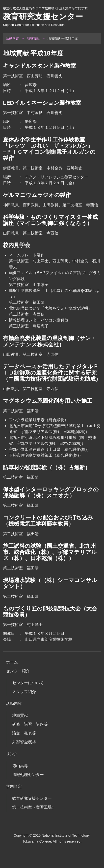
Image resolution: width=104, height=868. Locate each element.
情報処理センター (28, 775)
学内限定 (14, 786)
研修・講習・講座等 (30, 724)
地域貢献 (33, 38)
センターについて (28, 683)
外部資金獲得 (24, 742)
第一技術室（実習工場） (34, 807)
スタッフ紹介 (24, 692)
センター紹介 (18, 671)
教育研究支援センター (32, 798)
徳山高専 (20, 766)
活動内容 (12, 38)
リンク (12, 754)
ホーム (12, 662)
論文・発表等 (24, 733)
